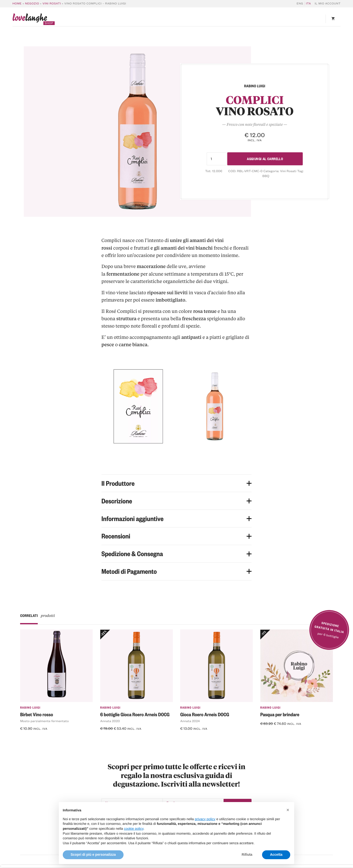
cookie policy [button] (134, 829)
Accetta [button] (276, 855)
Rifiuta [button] (247, 855)
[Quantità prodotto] (215, 159)
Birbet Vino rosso (37, 714)
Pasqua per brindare (280, 714)
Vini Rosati (52, 4)
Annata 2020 (110, 721)
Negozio (32, 4)
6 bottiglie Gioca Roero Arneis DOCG (135, 714)
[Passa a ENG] (301, 4)
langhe (30, 19)
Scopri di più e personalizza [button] (93, 855)
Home (17, 4)
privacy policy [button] (205, 819)
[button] (288, 810)
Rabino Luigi (30, 707)
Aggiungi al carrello (265, 159)
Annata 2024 (190, 721)
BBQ (266, 176)
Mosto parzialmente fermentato (44, 721)
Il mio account (328, 4)
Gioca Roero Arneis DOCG (205, 714)
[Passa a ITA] (308, 4)
